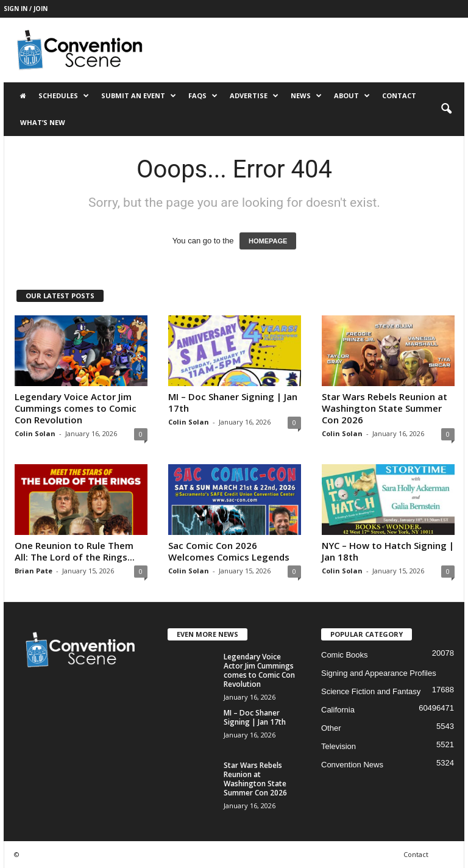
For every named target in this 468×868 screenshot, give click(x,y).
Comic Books (345, 655)
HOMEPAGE (268, 241)
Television (339, 746)
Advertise (254, 96)
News (306, 96)
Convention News (352, 765)
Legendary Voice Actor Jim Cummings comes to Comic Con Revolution (76, 408)
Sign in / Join (26, 9)
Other (331, 728)
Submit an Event (139, 96)
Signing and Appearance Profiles (379, 673)
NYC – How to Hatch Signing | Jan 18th (388, 551)
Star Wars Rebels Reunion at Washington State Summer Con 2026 (385, 408)
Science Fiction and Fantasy (371, 691)
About (352, 96)
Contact (399, 95)
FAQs (203, 96)
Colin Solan (35, 433)
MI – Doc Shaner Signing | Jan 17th (233, 402)
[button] (446, 109)
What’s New (43, 122)
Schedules (64, 96)
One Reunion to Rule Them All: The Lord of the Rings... (75, 551)
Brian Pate (34, 571)
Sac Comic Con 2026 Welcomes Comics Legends (229, 551)
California (338, 710)
